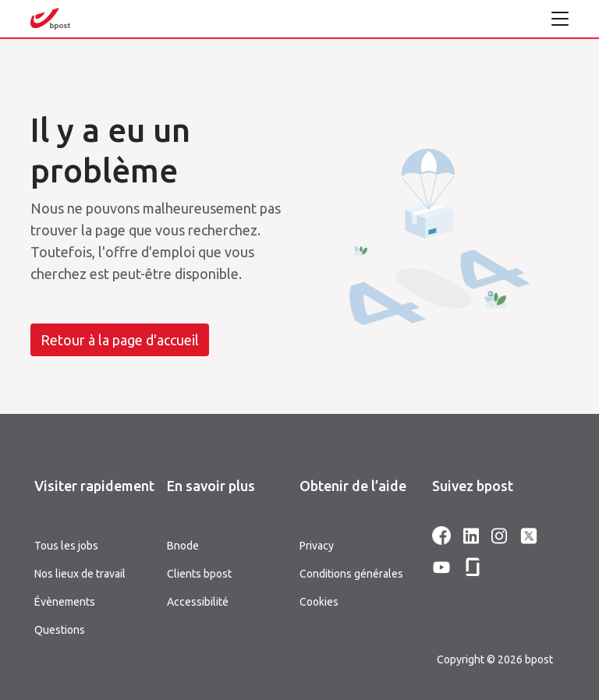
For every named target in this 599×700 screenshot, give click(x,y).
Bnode (183, 546)
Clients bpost (199, 574)
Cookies (319, 602)
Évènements (65, 602)
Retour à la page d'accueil (120, 340)
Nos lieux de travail (80, 574)
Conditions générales (351, 574)
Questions (60, 630)
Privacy (317, 546)
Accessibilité (198, 602)
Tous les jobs (66, 546)
